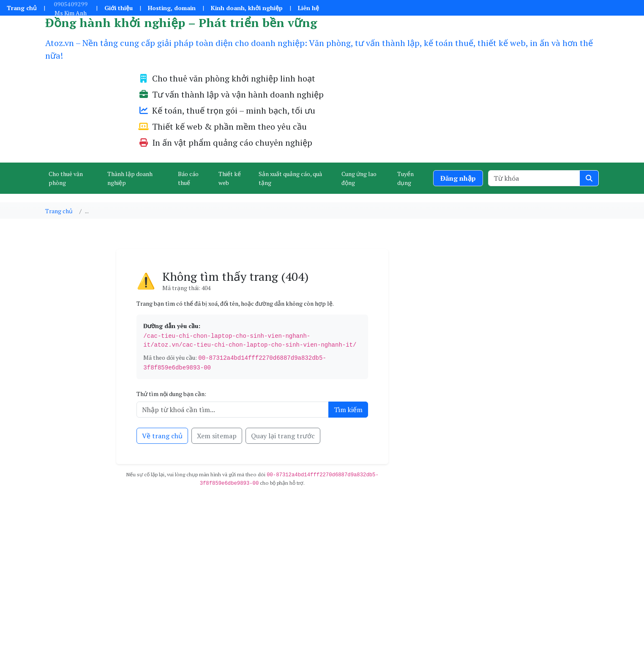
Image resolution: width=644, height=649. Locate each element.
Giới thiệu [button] (119, 8)
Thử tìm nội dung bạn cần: (171, 394)
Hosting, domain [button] (172, 8)
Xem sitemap (217, 436)
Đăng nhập (458, 178)
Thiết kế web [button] (230, 178)
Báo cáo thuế (188, 178)
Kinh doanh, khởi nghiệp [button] (247, 8)
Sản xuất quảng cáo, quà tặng (290, 178)
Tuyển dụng (405, 178)
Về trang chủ (162, 436)
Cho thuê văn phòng (66, 178)
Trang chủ (22, 8)
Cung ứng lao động (359, 178)
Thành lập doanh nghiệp (130, 178)
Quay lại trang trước (283, 436)
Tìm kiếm (348, 410)
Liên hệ (308, 8)
